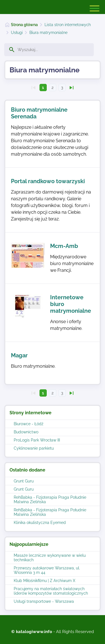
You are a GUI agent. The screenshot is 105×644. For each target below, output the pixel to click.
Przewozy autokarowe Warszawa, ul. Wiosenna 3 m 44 (47, 570)
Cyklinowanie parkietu (34, 448)
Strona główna (24, 25)
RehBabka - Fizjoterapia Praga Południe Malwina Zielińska (50, 500)
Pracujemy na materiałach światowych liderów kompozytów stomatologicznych (51, 591)
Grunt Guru (24, 481)
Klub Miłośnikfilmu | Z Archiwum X (45, 581)
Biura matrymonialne (48, 33)
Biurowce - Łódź (29, 424)
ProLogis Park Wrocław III (37, 440)
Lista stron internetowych (68, 25)
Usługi (17, 33)
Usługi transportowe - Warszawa (44, 601)
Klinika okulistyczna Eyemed (40, 523)
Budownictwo (26, 432)
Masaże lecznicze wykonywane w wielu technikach (50, 558)
